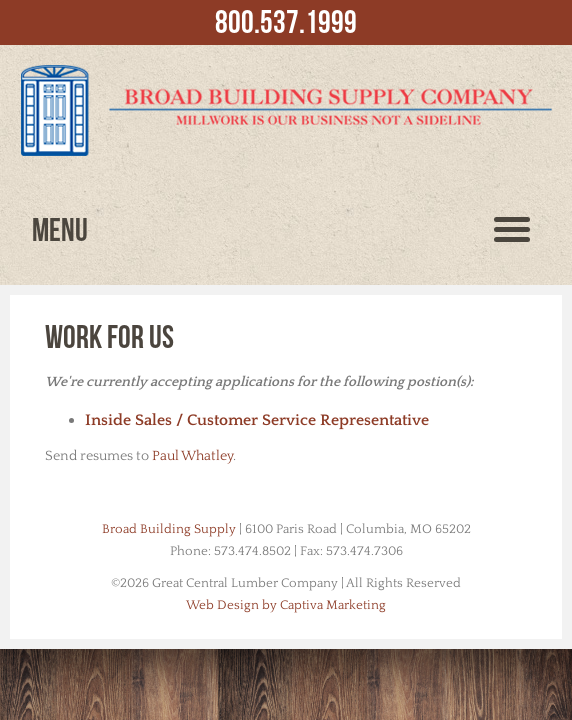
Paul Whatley (192, 456)
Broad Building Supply (169, 529)
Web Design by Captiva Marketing (286, 605)
